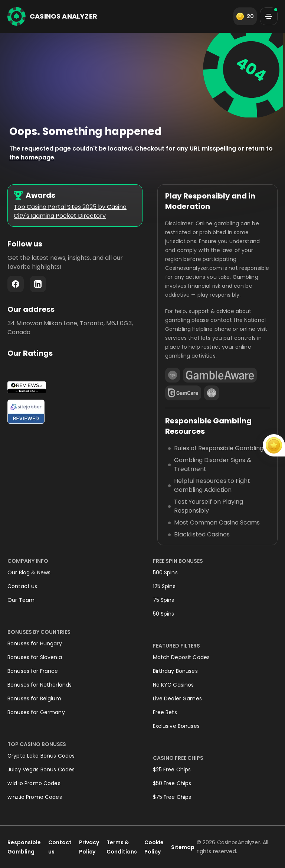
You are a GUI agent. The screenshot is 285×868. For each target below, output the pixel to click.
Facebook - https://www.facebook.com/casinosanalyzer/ (16, 284)
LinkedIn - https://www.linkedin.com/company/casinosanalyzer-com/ (38, 284)
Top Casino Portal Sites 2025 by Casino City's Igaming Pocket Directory (70, 211)
